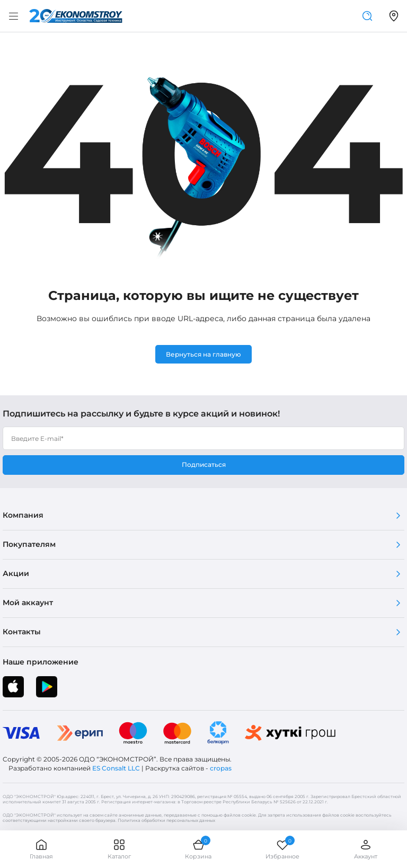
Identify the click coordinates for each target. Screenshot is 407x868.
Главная (41, 849)
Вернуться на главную (203, 354)
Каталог (119, 849)
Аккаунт (366, 849)
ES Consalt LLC (116, 768)
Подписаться (204, 464)
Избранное (282, 849)
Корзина (198, 849)
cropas (221, 768)
